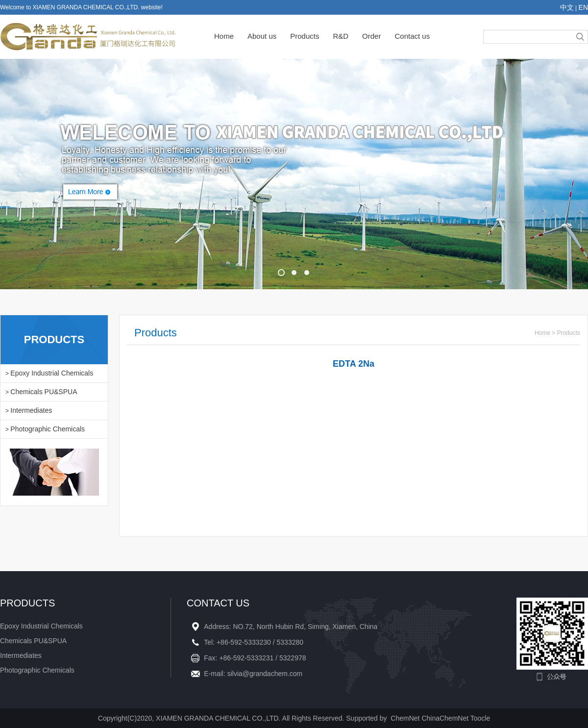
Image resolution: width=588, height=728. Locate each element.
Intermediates (31, 410)
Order (371, 36)
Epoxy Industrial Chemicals (52, 373)
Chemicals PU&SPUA (44, 392)
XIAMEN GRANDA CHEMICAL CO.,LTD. (218, 718)
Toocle (480, 718)
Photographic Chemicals (48, 429)
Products (305, 36)
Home (224, 36)
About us (262, 36)
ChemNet (405, 718)
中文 (567, 7)
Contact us (412, 36)
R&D (341, 36)
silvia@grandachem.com (265, 674)
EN (583, 7)
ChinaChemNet (445, 718)
